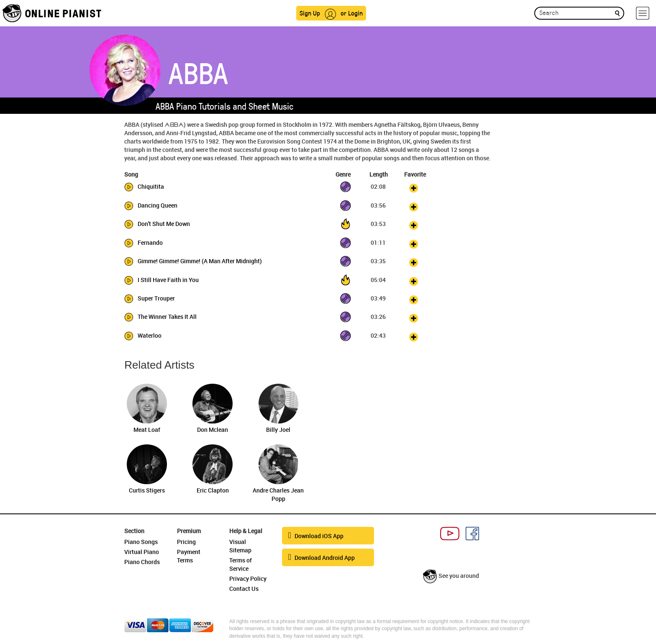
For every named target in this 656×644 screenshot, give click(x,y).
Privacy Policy (248, 579)
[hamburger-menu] (643, 13)
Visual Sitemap (240, 546)
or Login (352, 13)
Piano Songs (141, 542)
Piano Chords (142, 562)
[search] (617, 13)
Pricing (186, 542)
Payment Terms (189, 556)
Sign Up (310, 13)
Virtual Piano (142, 552)
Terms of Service (241, 564)
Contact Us (244, 589)
